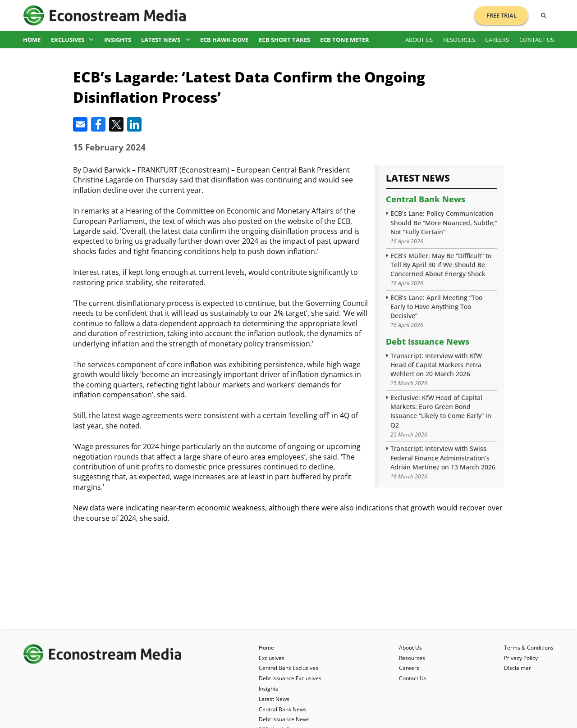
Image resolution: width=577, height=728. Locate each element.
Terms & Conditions (529, 648)
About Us (419, 40)
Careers (497, 40)
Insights (118, 40)
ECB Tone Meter (345, 40)
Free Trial (501, 15)
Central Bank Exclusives (288, 668)
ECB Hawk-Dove (224, 40)
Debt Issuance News (428, 341)
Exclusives (73, 40)
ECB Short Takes (284, 40)
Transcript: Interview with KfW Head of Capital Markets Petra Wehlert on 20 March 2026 (436, 365)
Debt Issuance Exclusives (290, 678)
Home (32, 40)
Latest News (166, 40)
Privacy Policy (521, 658)
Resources (459, 40)
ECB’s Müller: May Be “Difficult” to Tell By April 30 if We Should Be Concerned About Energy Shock (441, 265)
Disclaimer (517, 668)
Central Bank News (426, 199)
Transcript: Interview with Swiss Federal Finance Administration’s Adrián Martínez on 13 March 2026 (443, 457)
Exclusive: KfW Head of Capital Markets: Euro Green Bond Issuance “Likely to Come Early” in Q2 (441, 411)
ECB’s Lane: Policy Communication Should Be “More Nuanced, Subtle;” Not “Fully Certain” (444, 222)
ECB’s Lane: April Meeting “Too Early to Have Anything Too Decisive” (436, 307)
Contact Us (537, 40)
